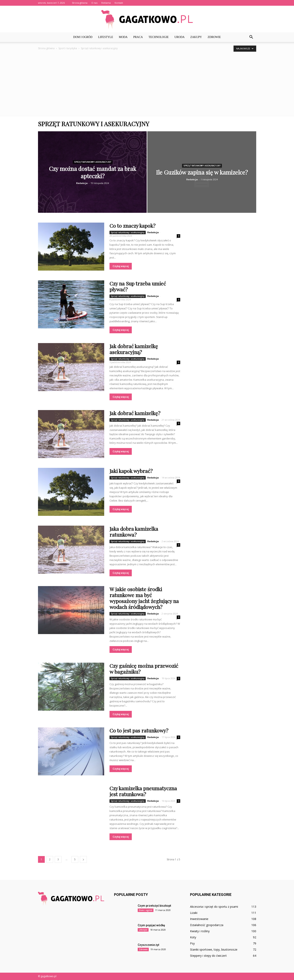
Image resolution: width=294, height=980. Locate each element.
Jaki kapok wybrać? (131, 471)
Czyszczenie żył (148, 945)
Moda (123, 37)
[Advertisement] (147, 81)
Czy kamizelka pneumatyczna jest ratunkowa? (143, 791)
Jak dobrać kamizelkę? (135, 413)
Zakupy (196, 37)
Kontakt (119, 3)
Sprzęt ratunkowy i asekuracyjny (93, 162)
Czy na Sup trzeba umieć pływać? (138, 286)
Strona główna (80, 3)
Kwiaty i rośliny (200, 931)
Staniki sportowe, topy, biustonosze (214, 949)
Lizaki (194, 913)
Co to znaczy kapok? (132, 226)
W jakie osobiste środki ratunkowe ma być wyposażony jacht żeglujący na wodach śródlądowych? (144, 598)
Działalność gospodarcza (207, 925)
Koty (193, 937)
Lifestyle (106, 37)
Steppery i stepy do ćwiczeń (208, 956)
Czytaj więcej (121, 266)
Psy (192, 943)
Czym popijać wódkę (151, 925)
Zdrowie (214, 37)
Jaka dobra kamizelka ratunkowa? (134, 532)
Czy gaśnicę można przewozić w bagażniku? (144, 669)
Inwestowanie (199, 919)
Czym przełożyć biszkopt (154, 906)
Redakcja (82, 183)
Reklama (106, 3)
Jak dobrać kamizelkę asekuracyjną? (134, 349)
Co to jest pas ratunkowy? (139, 730)
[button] (251, 37)
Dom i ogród (83, 37)
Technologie (159, 37)
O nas (94, 3)
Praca (138, 37)
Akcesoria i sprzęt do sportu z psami (214, 907)
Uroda (180, 37)
